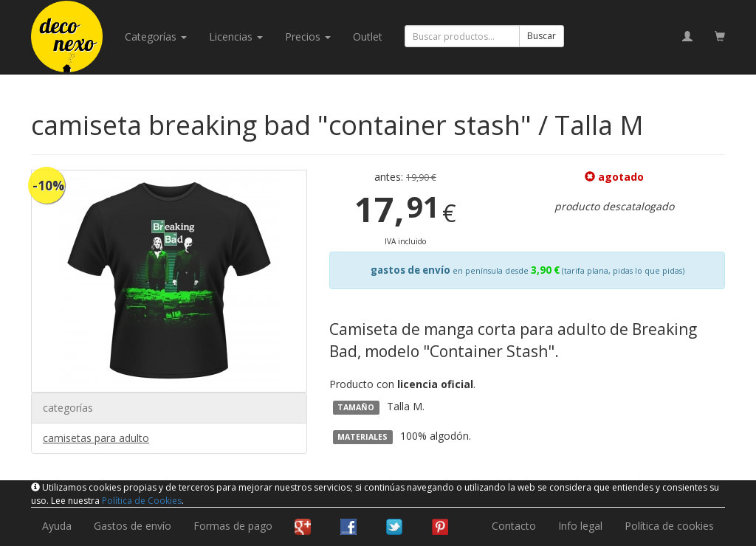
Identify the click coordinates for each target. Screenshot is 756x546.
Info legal (580, 526)
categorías (156, 37)
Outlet (368, 37)
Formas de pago (233, 526)
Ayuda (57, 526)
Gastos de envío (133, 526)
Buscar (542, 36)
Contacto (514, 526)
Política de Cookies (142, 501)
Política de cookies (669, 526)
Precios (308, 37)
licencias (236, 37)
